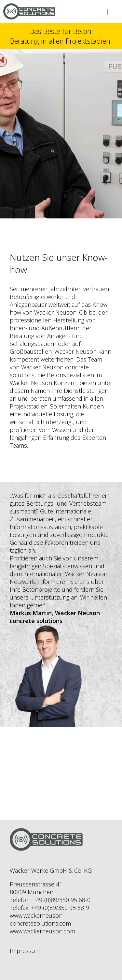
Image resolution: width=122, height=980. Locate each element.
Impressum (25, 951)
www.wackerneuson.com (42, 931)
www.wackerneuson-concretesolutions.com (40, 919)
